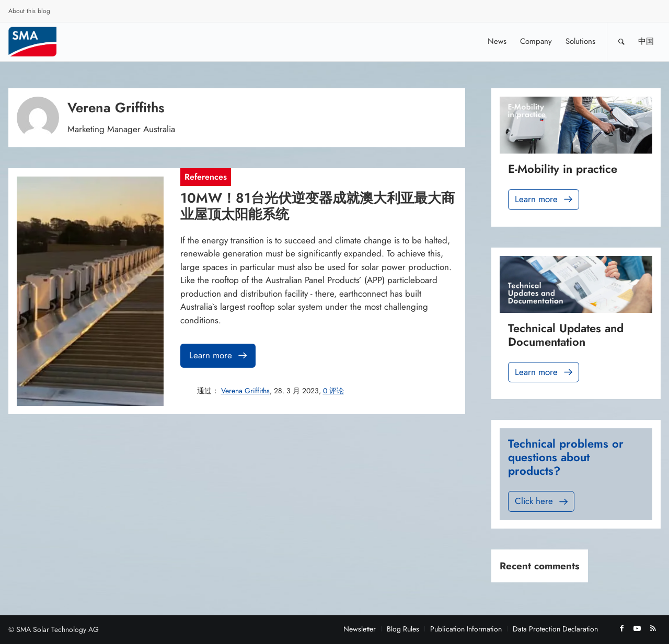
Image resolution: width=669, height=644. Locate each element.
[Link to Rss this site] (653, 628)
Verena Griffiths (245, 391)
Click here (542, 501)
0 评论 (333, 391)
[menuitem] (29, 13)
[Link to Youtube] (637, 628)
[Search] (621, 42)
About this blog (29, 11)
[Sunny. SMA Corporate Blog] (40, 42)
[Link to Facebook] (621, 628)
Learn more (219, 355)
